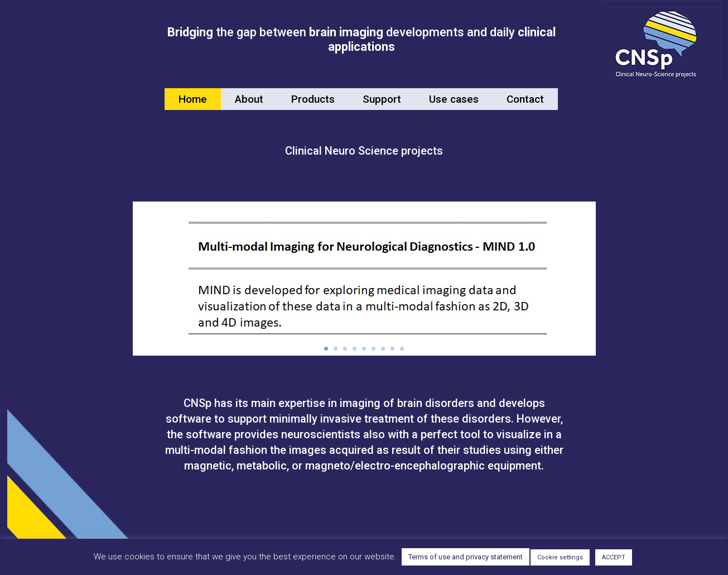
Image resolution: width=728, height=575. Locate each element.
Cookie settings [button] (560, 557)
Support (382, 99)
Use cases (454, 99)
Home (193, 99)
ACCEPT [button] (614, 557)
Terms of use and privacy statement (466, 557)
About (249, 99)
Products (313, 99)
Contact (525, 99)
